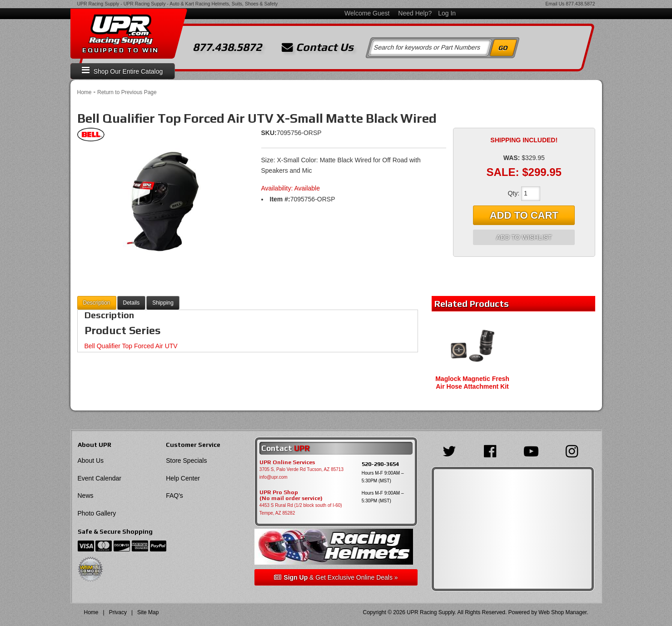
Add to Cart (524, 215)
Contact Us (318, 47)
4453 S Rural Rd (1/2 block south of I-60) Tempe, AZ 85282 (301, 509)
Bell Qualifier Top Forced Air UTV (131, 346)
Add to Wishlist (524, 237)
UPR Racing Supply (98, 4)
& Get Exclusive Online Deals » (336, 577)
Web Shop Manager (562, 612)
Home (85, 92)
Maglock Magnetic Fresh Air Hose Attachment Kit (472, 383)
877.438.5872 (580, 4)
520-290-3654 (380, 464)
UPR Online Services (287, 462)
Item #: (280, 199)
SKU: (269, 133)
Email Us (555, 4)
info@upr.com (274, 477)
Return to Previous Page (127, 92)
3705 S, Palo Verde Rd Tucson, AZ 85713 (301, 469)
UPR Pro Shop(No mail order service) (291, 496)
